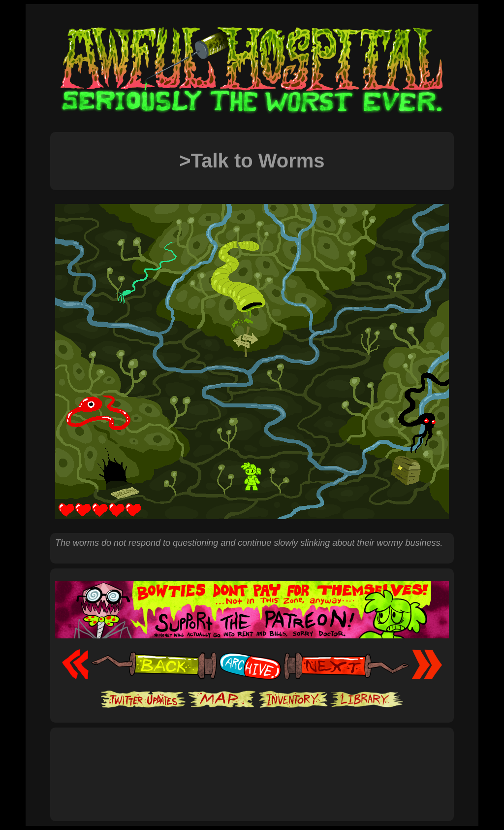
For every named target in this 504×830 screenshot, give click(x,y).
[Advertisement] (252, 764)
